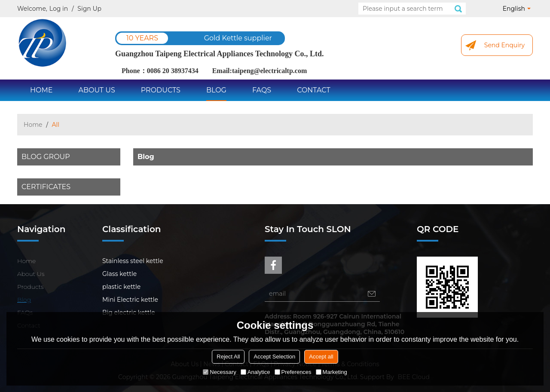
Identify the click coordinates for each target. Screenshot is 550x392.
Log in (59, 9)
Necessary (219, 372)
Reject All (228, 357)
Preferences (293, 372)
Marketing (332, 372)
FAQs (262, 90)
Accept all (321, 357)
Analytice (255, 372)
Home (41, 90)
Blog (216, 90)
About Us (96, 90)
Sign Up (89, 9)
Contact (313, 90)
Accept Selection (274, 357)
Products (161, 90)
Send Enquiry (504, 45)
